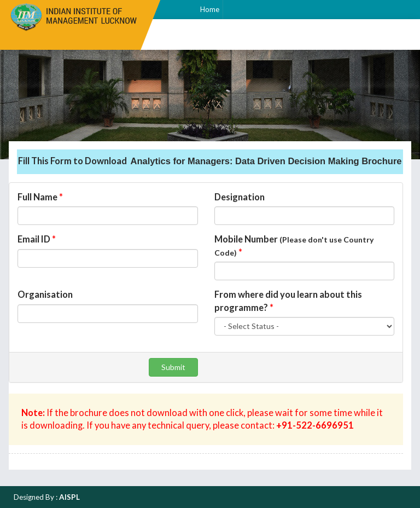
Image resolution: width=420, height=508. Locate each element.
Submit (173, 367)
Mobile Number (294, 246)
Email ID (37, 239)
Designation (240, 197)
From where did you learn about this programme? (288, 301)
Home (210, 9)
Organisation (45, 295)
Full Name (40, 197)
